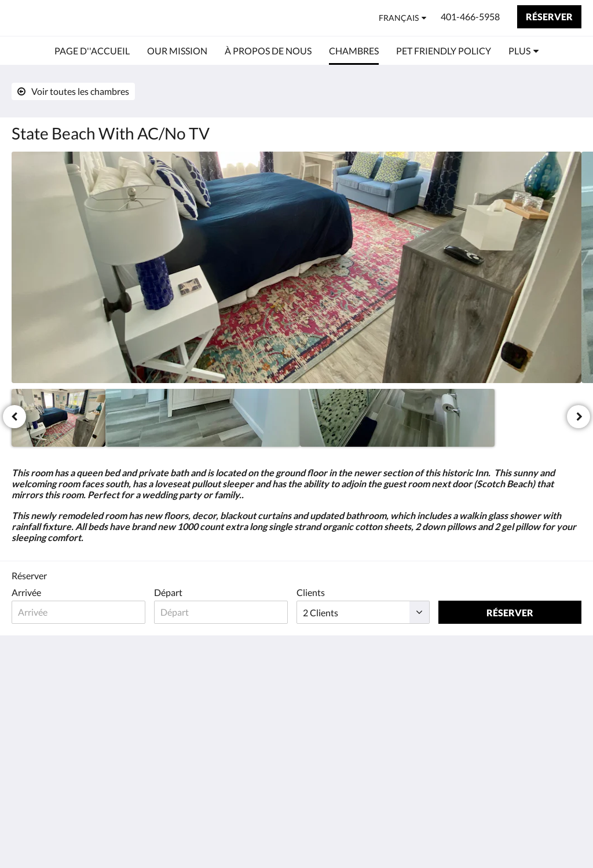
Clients (315, 592)
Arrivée (26, 592)
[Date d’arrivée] (80, 612)
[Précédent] (14, 417)
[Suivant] (579, 417)
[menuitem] (92, 51)
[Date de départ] (224, 612)
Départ (171, 592)
